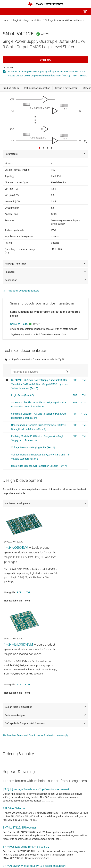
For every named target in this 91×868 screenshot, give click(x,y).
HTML (84, 76)
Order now (46, 60)
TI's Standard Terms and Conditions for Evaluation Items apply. (36, 735)
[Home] (46, 4)
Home (6, 20)
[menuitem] (47, 12)
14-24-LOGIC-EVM (16, 548)
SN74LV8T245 (19, 324)
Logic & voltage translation (27, 20)
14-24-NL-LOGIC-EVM (19, 644)
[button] (6, 12)
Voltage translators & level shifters (63, 20)
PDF (75, 76)
